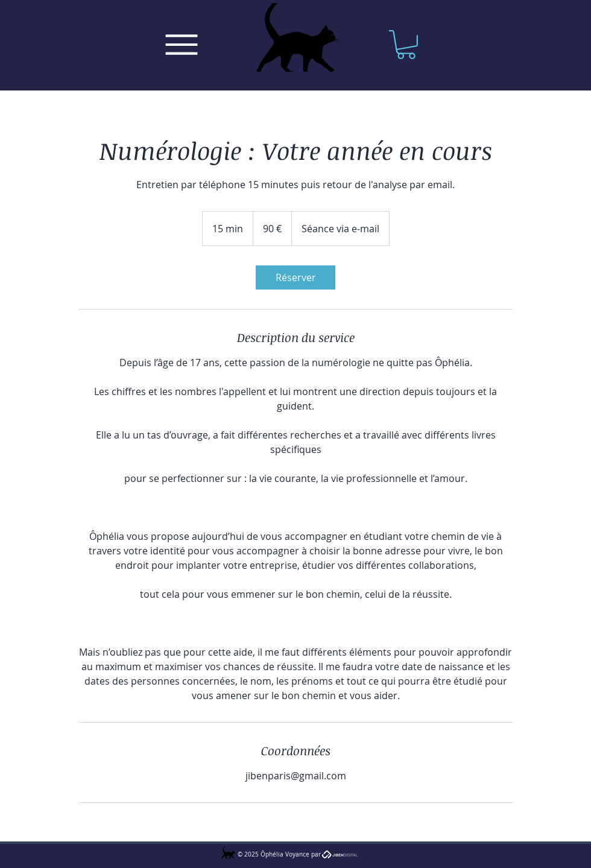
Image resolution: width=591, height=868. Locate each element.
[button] (406, 45)
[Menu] (181, 45)
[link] (295, 277)
